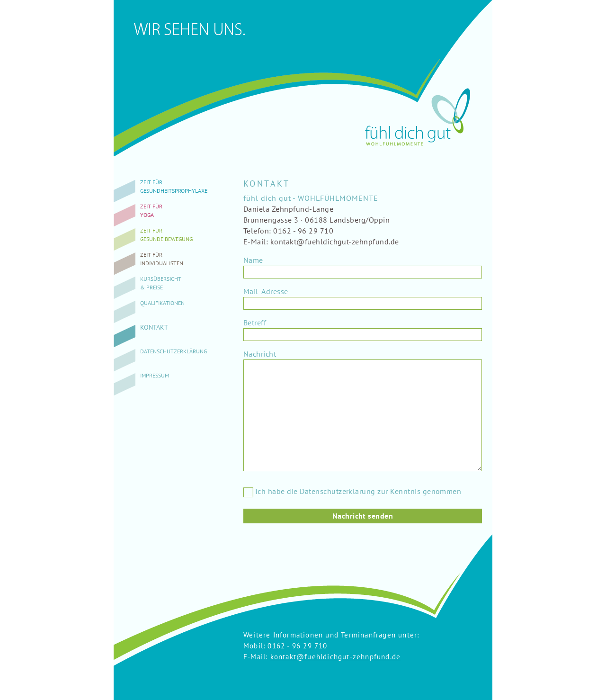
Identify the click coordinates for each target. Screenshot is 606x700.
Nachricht (260, 354)
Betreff (255, 323)
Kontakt (154, 327)
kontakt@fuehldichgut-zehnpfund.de (336, 657)
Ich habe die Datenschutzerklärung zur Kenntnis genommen (352, 492)
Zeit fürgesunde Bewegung (166, 235)
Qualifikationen (162, 303)
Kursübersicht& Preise (161, 283)
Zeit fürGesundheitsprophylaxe (174, 186)
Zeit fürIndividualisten (162, 259)
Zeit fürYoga (151, 211)
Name (253, 260)
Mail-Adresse (266, 291)
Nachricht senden (363, 516)
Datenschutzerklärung (174, 351)
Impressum (155, 375)
